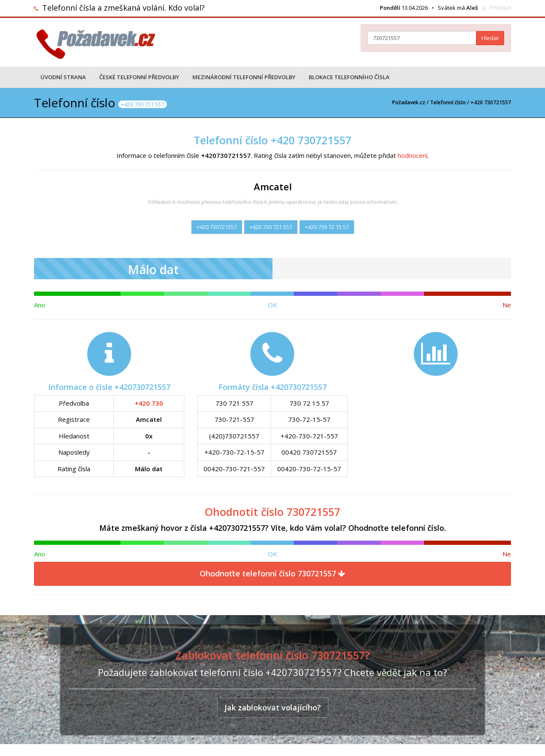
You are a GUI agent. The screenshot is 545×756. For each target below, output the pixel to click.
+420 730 (149, 403)
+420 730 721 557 (271, 227)
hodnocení (413, 155)
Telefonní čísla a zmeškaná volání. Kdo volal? (123, 8)
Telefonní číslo (448, 102)
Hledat (490, 38)
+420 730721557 (217, 227)
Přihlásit (501, 8)
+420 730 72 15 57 (327, 227)
